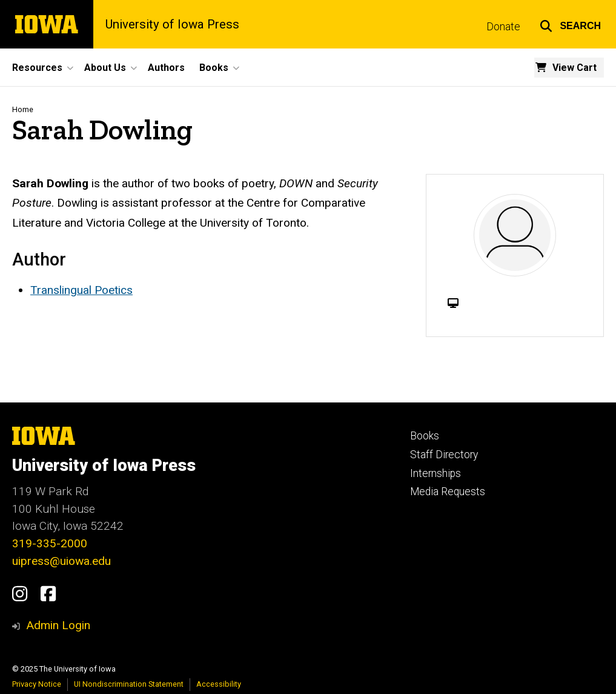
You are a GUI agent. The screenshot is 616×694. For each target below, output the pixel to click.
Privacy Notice (37, 684)
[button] (570, 24)
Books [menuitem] (214, 68)
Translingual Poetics (81, 290)
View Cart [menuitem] (575, 68)
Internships (436, 473)
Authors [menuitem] (166, 68)
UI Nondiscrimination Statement (129, 684)
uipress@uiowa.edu (61, 561)
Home (23, 109)
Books (425, 436)
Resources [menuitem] (37, 68)
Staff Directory (444, 455)
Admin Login (58, 625)
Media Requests (448, 492)
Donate (503, 27)
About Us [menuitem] (105, 68)
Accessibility (219, 684)
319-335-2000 (50, 543)
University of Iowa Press (172, 24)
